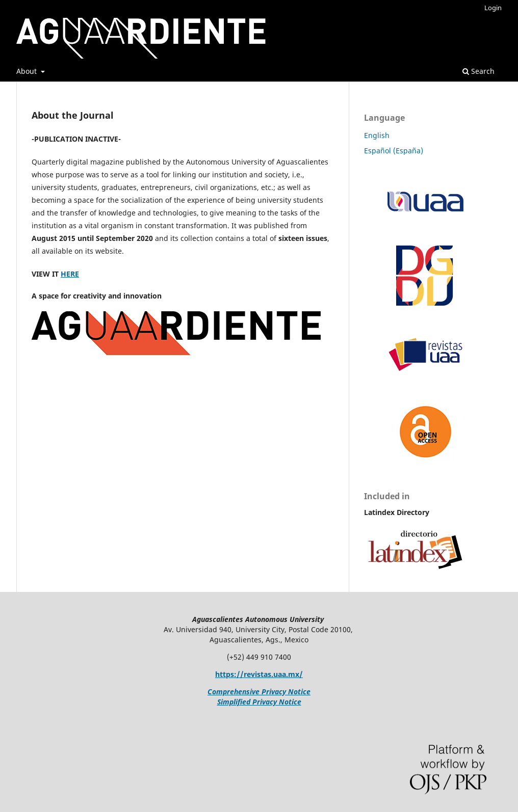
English (377, 135)
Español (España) (394, 151)
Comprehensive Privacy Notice (259, 692)
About (28, 71)
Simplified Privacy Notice (259, 702)
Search (478, 71)
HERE (70, 274)
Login (493, 8)
